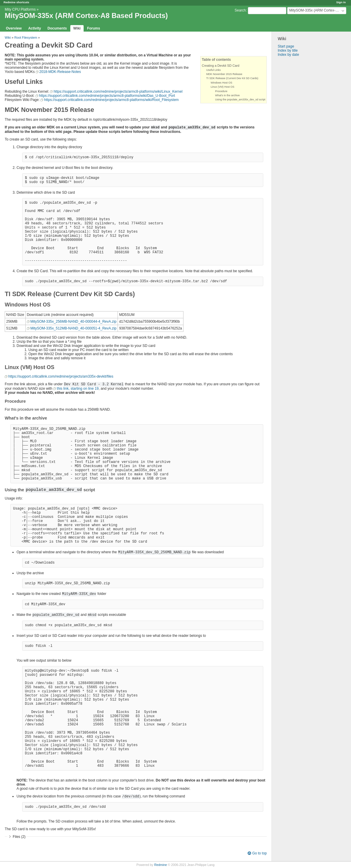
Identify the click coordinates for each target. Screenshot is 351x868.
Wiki (77, 28)
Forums (94, 28)
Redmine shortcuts (16, 2)
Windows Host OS (221, 83)
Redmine (161, 865)
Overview (14, 28)
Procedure (221, 91)
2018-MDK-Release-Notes (60, 72)
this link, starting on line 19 (78, 389)
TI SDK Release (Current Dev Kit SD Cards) (232, 78)
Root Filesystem (26, 37)
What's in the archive (227, 95)
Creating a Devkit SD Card (221, 66)
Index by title (288, 50)
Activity (34, 28)
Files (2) (19, 837)
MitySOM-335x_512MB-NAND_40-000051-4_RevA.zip (73, 328)
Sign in (341, 2)
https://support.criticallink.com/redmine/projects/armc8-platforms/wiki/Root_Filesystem (111, 100)
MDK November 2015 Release (224, 74)
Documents (57, 28)
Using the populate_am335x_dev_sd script (240, 99)
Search (240, 10)
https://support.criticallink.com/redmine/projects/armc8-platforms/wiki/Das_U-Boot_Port (107, 96)
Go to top (260, 853)
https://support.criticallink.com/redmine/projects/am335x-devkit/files (61, 376)
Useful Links (213, 70)
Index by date (288, 55)
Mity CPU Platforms (20, 9)
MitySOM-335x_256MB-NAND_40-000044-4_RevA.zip (73, 322)
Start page (286, 46)
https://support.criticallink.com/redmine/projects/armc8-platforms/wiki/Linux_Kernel (118, 92)
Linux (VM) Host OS (222, 87)
